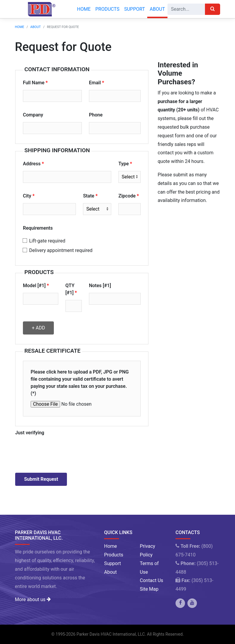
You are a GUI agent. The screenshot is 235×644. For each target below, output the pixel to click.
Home (84, 9)
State (89, 196)
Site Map (149, 589)
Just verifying (30, 433)
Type (124, 164)
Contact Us (152, 580)
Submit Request (41, 479)
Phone (96, 115)
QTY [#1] (70, 289)
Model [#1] (34, 286)
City (27, 196)
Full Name (34, 83)
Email (95, 83)
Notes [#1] (100, 286)
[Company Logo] (40, 9)
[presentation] (60, 452)
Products (107, 9)
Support (134, 9)
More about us (33, 599)
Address (32, 164)
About (157, 9)
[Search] (186, 9)
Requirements (38, 228)
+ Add (38, 328)
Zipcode (127, 196)
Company (33, 115)
